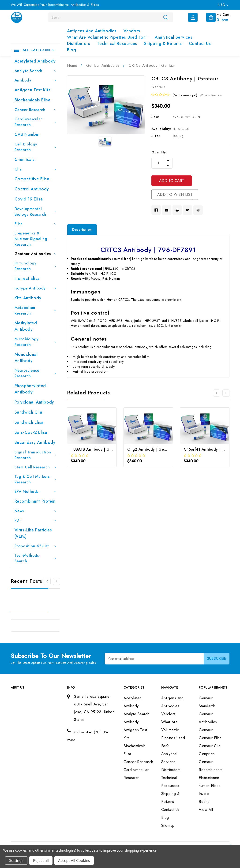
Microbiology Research (36, 342)
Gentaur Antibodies (36, 254)
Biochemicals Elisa (33, 100)
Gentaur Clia (210, 746)
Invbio (204, 794)
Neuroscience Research (36, 373)
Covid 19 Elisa (29, 199)
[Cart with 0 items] (214, 17)
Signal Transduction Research (36, 455)
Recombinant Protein (35, 501)
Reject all (41, 861)
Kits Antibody (28, 298)
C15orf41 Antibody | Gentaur (210, 449)
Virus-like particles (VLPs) (33, 533)
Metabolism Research (36, 310)
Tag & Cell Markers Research (36, 479)
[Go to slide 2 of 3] (56, 581)
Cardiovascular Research (36, 122)
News (36, 511)
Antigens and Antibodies (92, 31)
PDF (36, 520)
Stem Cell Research (36, 467)
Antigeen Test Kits (33, 90)
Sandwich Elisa (29, 422)
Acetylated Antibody (35, 61)
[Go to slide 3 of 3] (47, 581)
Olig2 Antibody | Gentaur (150, 449)
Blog (71, 50)
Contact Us (200, 44)
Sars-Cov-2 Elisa (31, 432)
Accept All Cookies (74, 861)
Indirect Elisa (27, 278)
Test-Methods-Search (36, 558)
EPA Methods (36, 491)
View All (206, 810)
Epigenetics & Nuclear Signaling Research (36, 239)
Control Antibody (32, 189)
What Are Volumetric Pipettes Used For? (107, 37)
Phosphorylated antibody (30, 389)
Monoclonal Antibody (26, 358)
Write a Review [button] (211, 95)
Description (82, 230)
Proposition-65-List (36, 546)
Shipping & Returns (163, 44)
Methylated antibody (26, 326)
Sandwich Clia (28, 412)
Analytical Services (173, 37)
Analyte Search (36, 71)
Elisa (36, 224)
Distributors (79, 44)
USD (223, 5)
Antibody (36, 80)
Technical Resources (117, 44)
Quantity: (159, 152)
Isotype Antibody (36, 288)
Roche (204, 802)
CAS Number (27, 134)
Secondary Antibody (35, 442)
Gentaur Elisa (210, 738)
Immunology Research (36, 266)
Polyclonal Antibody (34, 402)
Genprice (207, 754)
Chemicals (25, 160)
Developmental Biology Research (36, 212)
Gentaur (206, 730)
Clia (36, 169)
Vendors (132, 31)
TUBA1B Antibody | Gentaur (96, 449)
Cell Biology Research (36, 147)
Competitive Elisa (32, 179)
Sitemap (168, 825)
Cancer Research (36, 110)
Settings (16, 861)
